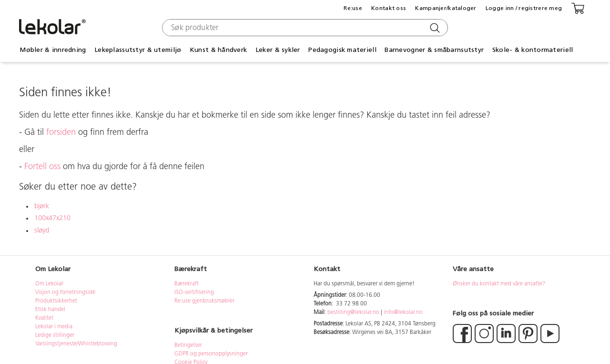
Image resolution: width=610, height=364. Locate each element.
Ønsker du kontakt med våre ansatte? (499, 284)
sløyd (42, 231)
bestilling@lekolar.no (353, 313)
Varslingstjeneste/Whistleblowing (76, 344)
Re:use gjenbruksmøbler (204, 301)
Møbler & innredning (53, 50)
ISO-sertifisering (194, 293)
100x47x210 (52, 218)
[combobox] (304, 28)
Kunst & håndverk (218, 50)
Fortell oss (42, 167)
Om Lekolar (49, 284)
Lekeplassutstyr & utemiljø (138, 50)
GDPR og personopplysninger (211, 354)
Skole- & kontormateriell (533, 50)
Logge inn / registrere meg (524, 8)
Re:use (353, 8)
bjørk (42, 207)
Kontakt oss (389, 8)
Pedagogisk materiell (342, 50)
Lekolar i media (54, 327)
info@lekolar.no (403, 313)
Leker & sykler (278, 50)
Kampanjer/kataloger (446, 8)
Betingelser (189, 345)
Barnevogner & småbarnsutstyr (434, 50)
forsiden (61, 133)
